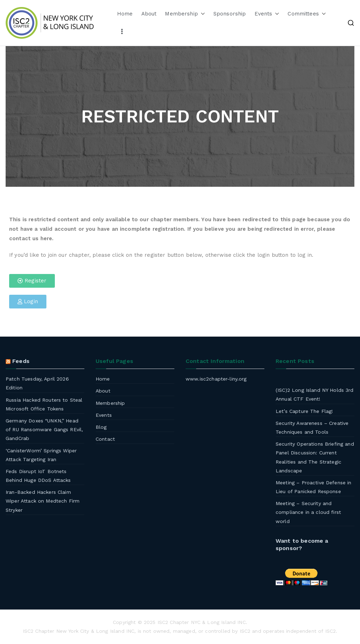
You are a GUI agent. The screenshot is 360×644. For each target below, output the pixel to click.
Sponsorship (230, 14)
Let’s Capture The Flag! (304, 411)
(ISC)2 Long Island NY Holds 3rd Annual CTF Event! (315, 394)
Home (125, 14)
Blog (101, 427)
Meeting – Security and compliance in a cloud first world (308, 512)
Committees (307, 14)
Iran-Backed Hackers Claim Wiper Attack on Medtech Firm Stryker (43, 501)
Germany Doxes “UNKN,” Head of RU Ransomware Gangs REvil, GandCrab (44, 429)
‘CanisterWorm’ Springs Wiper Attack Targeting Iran (41, 455)
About (149, 14)
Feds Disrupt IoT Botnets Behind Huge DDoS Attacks (38, 476)
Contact (105, 439)
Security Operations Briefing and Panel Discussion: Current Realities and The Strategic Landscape (315, 457)
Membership (185, 14)
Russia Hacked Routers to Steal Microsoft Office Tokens (44, 404)
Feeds (21, 361)
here (46, 238)
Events (267, 14)
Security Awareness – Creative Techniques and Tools (312, 428)
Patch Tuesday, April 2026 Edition (37, 383)
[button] (201, 14)
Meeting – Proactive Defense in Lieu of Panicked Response (314, 487)
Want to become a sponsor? (302, 544)
